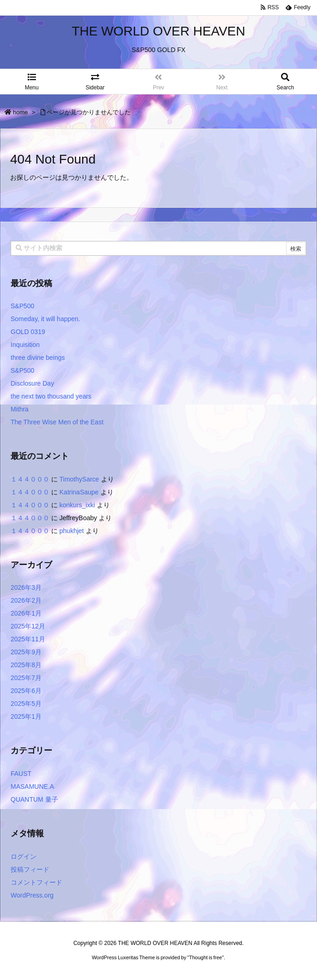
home (21, 112)
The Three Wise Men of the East (57, 422)
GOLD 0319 (28, 332)
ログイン (24, 857)
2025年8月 (26, 665)
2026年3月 (26, 587)
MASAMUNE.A (32, 786)
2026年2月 (26, 600)
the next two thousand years (51, 396)
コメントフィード (36, 882)
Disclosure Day (32, 383)
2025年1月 (26, 716)
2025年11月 (28, 639)
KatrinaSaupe (79, 492)
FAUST (21, 774)
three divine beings (38, 358)
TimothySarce (79, 479)
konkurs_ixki (77, 505)
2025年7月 (26, 678)
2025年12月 (28, 626)
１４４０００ (30, 479)
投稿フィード (30, 869)
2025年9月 (26, 652)
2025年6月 (26, 691)
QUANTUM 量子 (34, 799)
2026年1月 (26, 613)
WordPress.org (32, 895)
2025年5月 (26, 704)
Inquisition (25, 345)
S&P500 (22, 306)
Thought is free (206, 967)
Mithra (20, 409)
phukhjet (72, 531)
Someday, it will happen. (45, 319)
